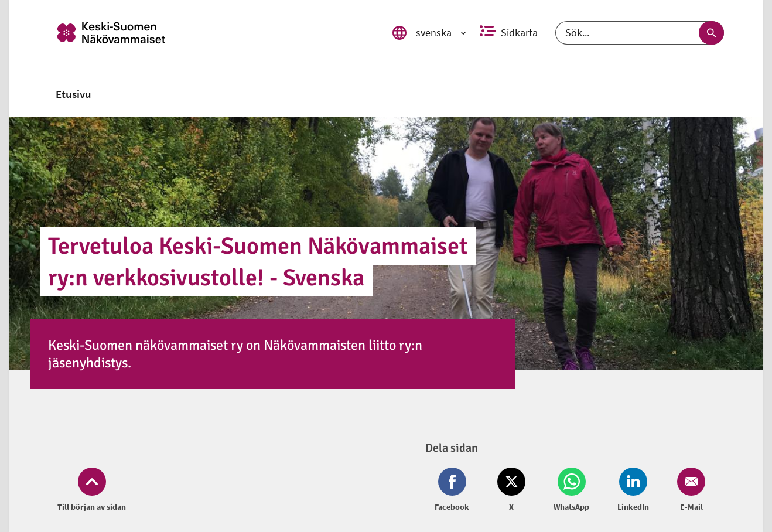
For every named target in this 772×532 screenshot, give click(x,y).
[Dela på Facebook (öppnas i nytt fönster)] (454, 490)
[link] (217, 33)
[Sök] (640, 33)
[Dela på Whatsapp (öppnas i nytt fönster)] (571, 490)
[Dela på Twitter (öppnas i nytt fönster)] (511, 490)
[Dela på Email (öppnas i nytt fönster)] (689, 490)
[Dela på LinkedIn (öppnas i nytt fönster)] (633, 490)
